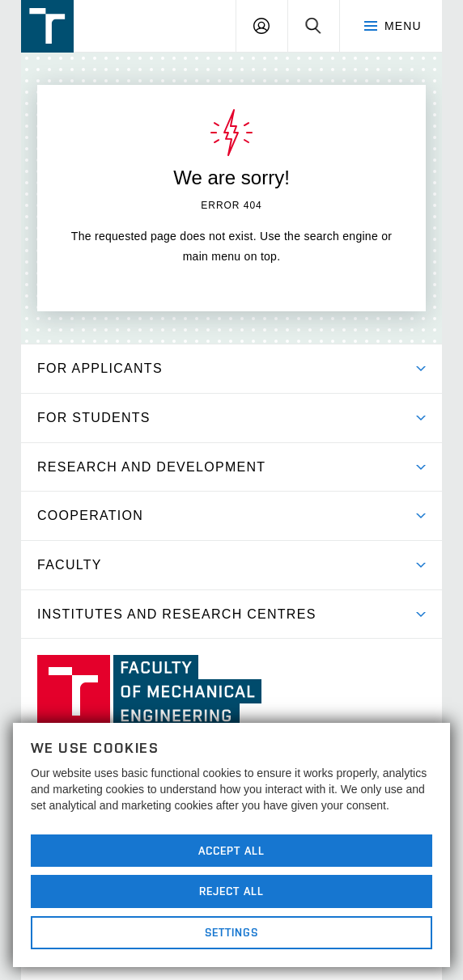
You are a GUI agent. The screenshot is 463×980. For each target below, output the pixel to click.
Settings (232, 932)
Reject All (231, 891)
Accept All (231, 851)
